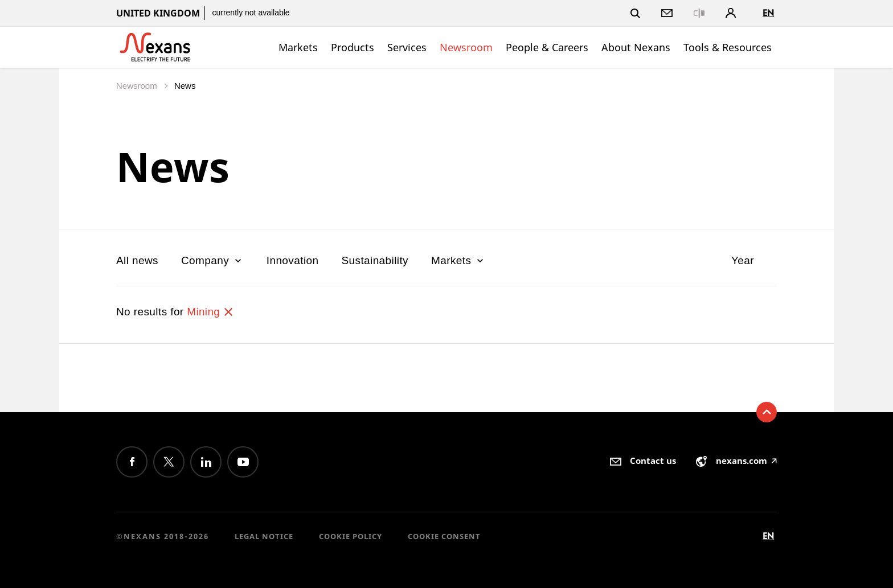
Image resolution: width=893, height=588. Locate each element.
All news (137, 260)
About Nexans (636, 47)
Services (407, 47)
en (768, 13)
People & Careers (547, 47)
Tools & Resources (728, 47)
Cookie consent (444, 536)
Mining (210, 312)
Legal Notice (264, 536)
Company (212, 260)
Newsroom (466, 47)
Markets (298, 47)
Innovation (293, 260)
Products (353, 47)
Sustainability (375, 260)
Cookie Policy (351, 536)
